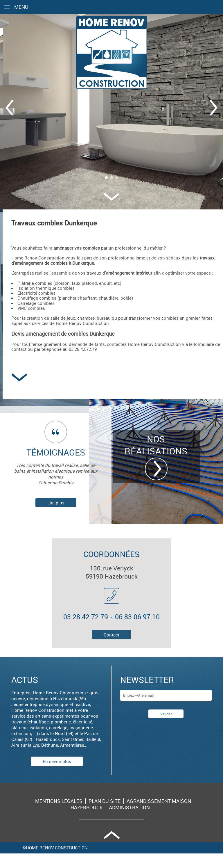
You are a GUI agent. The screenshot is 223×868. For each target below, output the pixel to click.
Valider (166, 714)
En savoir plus (57, 761)
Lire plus (56, 503)
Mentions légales (59, 801)
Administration (129, 807)
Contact (111, 635)
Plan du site (105, 801)
